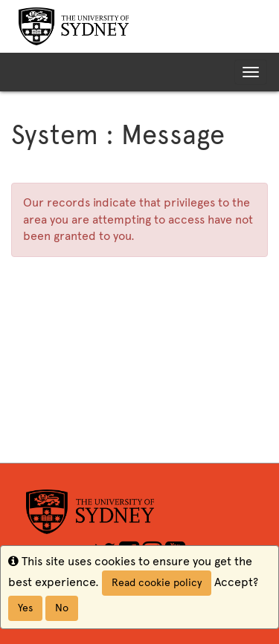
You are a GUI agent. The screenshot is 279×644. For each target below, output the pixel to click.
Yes (25, 608)
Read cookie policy (157, 583)
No (62, 608)
